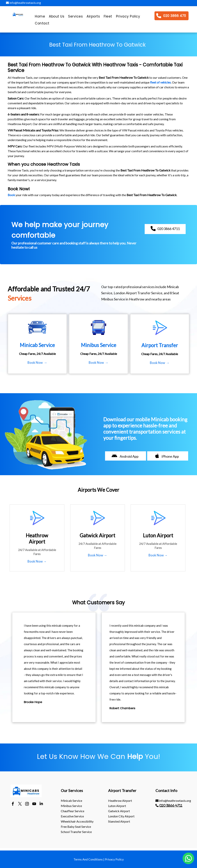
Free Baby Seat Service (76, 827)
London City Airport (121, 816)
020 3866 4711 (171, 805)
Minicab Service (71, 801)
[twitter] (20, 804)
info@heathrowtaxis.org (23, 3)
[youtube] (34, 804)
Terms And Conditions (88, 859)
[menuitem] (40, 17)
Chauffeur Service (73, 811)
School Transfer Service (76, 832)
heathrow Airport (120, 801)
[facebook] (13, 804)
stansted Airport (119, 821)
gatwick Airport (119, 811)
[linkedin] (41, 804)
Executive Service (72, 816)
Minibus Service (71, 806)
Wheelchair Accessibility (77, 821)
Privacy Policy (114, 859)
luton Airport (117, 806)
